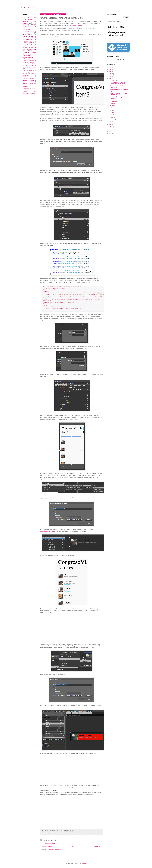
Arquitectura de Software (29, 46)
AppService (32, 87)
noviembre (113, 101)
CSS (25, 69)
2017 (110, 69)
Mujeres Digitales (29, 62)
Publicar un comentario (49, 843)
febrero (112, 119)
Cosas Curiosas (32, 49)
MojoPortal (25, 92)
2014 (110, 76)
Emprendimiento (26, 88)
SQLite (32, 93)
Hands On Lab (33, 61)
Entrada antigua (98, 847)
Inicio (73, 847)
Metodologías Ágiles (28, 77)
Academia (29, 44)
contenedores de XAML (47, 531)
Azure (35, 67)
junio (112, 110)
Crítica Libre (32, 70)
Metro (32, 25)
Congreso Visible (76, 25)
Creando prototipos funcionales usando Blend (118, 87)
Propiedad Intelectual (28, 80)
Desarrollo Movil (28, 41)
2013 (110, 78)
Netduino (32, 59)
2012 (110, 124)
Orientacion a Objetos (28, 79)
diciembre (113, 80)
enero (112, 122)
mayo (112, 113)
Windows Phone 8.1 (28, 57)
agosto (112, 106)
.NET (24, 36)
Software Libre (27, 85)
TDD (26, 66)
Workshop (25, 64)
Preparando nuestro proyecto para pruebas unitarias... (119, 90)
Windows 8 (29, 30)
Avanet (26, 48)
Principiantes (26, 26)
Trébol (30, 67)
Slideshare (30, 51)
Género (24, 61)
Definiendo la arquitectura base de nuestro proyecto (119, 94)
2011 (110, 127)
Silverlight (25, 83)
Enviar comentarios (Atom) (55, 849)
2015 (110, 74)
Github (32, 74)
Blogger (85, 863)
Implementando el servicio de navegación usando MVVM (118, 83)
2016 (110, 72)
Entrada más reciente (46, 847)
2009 (110, 131)
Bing (32, 48)
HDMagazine (26, 75)
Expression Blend (59, 833)
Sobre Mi (31, 35)
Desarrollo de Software (29, 28)
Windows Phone (80, 833)
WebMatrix (25, 87)
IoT (35, 43)
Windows (74, 833)
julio (111, 108)
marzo (112, 117)
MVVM (24, 35)
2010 (110, 129)
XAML (24, 59)
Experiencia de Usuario (29, 52)
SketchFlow (32, 83)
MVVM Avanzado (67, 833)
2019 (110, 67)
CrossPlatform (33, 64)
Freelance (25, 72)
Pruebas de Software (28, 82)
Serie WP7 (33, 38)
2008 (110, 134)
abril (111, 115)
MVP (33, 90)
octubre (112, 104)
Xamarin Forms (30, 39)
